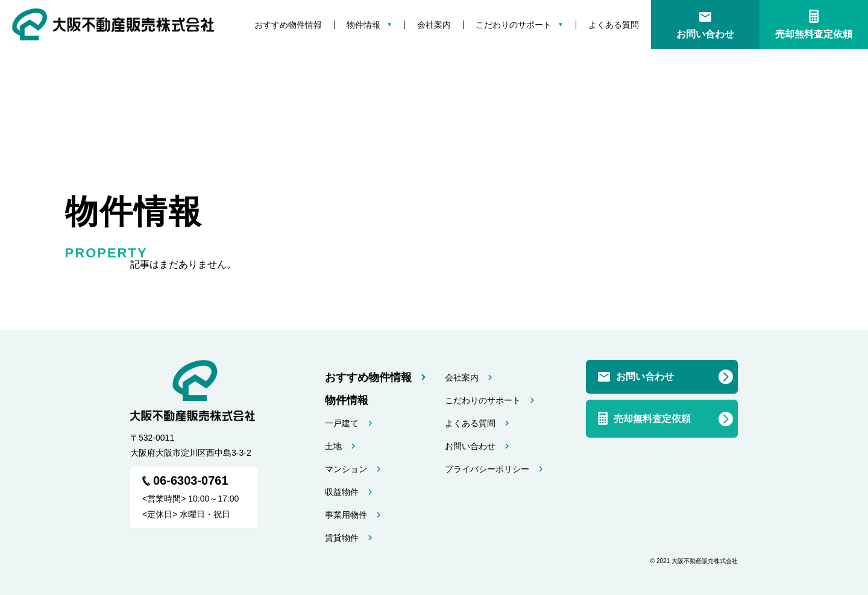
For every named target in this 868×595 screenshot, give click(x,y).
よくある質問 (614, 25)
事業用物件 (346, 515)
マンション (346, 469)
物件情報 (363, 25)
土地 (333, 446)
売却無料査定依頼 (814, 34)
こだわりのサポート (514, 25)
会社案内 (434, 25)
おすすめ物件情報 (288, 25)
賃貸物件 (342, 538)
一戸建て (342, 423)
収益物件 (342, 492)
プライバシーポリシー (487, 469)
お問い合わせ (705, 34)
